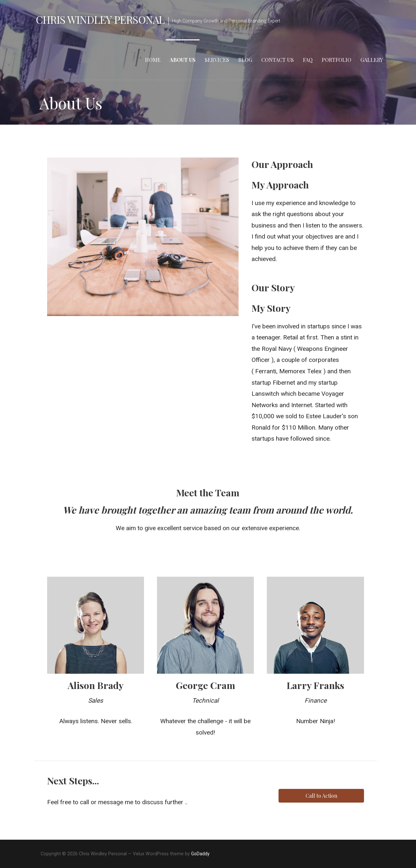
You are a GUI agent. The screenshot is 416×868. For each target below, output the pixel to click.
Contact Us (278, 60)
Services (217, 60)
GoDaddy (200, 854)
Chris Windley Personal (100, 19)
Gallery (372, 60)
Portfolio (337, 60)
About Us (183, 60)
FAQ (308, 60)
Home (153, 60)
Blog (245, 60)
